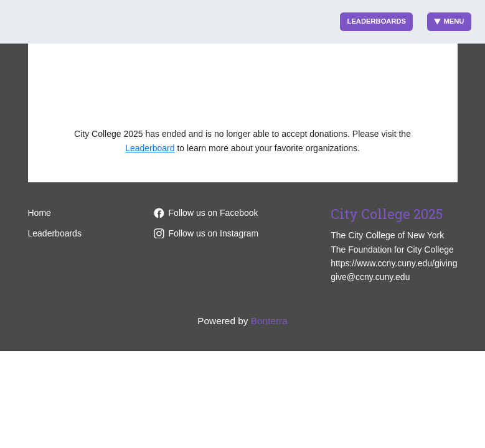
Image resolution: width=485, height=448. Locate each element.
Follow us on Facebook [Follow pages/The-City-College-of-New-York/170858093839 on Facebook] (206, 213)
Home (40, 213)
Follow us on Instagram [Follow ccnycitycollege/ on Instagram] (206, 233)
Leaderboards (377, 21)
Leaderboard (150, 148)
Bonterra (269, 321)
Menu (449, 21)
